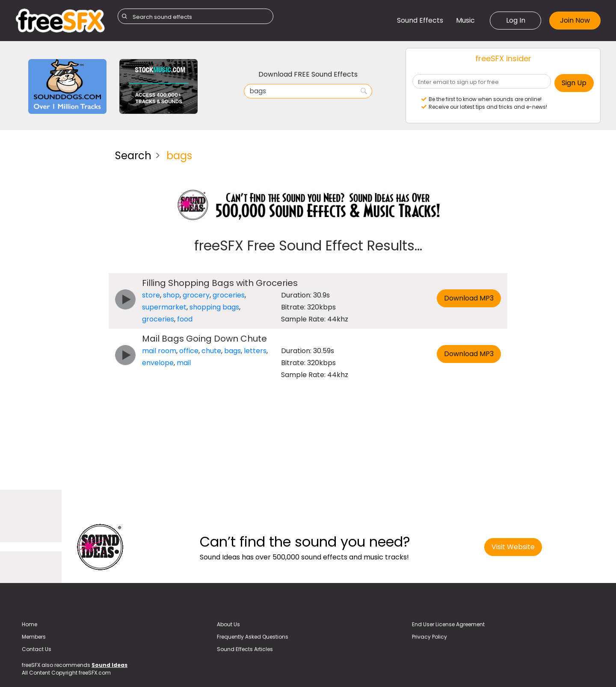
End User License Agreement (448, 624)
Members (34, 637)
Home (30, 624)
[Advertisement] (59, 271)
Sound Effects (420, 20)
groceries (229, 295)
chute (211, 351)
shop (171, 295)
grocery (196, 295)
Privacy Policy (429, 637)
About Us (228, 624)
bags (232, 351)
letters (255, 351)
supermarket (164, 307)
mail (184, 363)
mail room (159, 351)
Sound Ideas (110, 665)
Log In (516, 20)
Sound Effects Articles (245, 649)
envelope (158, 363)
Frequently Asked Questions (253, 637)
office (189, 351)
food (185, 319)
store (151, 295)
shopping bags (214, 307)
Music (465, 20)
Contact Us (37, 649)
